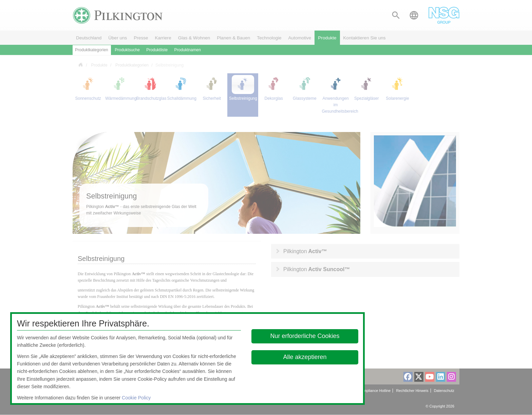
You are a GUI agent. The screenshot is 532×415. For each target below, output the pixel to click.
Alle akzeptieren (305, 357)
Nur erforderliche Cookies (305, 336)
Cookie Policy (136, 398)
